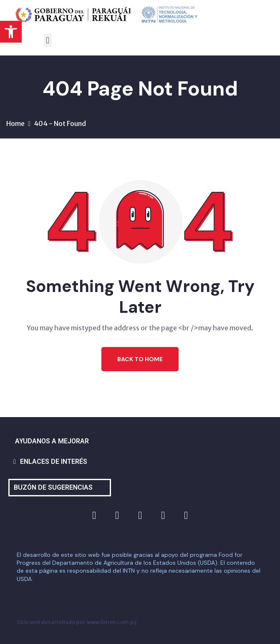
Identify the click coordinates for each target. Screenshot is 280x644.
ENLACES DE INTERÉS (54, 462)
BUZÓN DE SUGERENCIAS (53, 487)
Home (15, 123)
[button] (11, 32)
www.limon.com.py (112, 622)
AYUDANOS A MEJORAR (52, 441)
